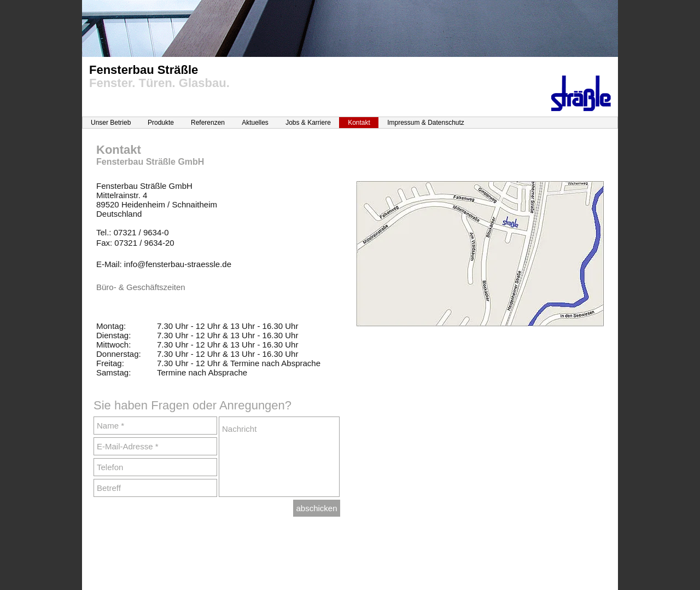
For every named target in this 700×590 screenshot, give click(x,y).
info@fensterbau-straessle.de (178, 264)
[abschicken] (317, 508)
